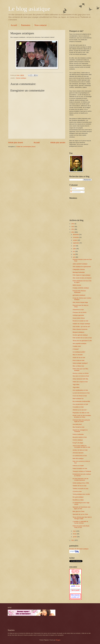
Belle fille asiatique (78, 458)
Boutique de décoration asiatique (79, 549)
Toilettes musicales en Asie (80, 489)
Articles (73, 188)
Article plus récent (16, 143)
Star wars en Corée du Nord (81, 376)
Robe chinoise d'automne (80, 329)
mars (75, 531)
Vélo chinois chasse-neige (80, 302)
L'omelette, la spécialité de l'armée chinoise (80, 522)
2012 (73, 232)
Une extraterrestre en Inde (80, 404)
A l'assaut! (76, 349)
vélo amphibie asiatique (79, 343)
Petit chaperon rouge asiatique (82, 275)
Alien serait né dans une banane (82, 278)
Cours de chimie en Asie (80, 396)
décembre (76, 234)
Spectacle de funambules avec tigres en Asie (82, 508)
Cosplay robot (77, 346)
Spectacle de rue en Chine (80, 514)
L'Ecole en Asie (77, 491)
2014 (73, 227)
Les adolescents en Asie (80, 456)
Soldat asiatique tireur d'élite (81, 483)
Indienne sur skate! (78, 466)
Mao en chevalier (78, 355)
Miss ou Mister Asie (78, 366)
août (74, 246)
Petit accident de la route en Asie (82, 338)
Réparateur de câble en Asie (81, 413)
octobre (75, 240)
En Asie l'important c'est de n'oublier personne (80, 479)
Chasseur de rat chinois (79, 312)
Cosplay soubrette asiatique (81, 288)
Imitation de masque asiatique (81, 324)
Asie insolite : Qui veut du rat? (81, 327)
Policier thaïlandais (78, 434)
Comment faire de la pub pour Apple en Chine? (81, 421)
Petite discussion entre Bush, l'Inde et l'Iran (81, 527)
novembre (76, 237)
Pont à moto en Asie (78, 360)
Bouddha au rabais (78, 500)
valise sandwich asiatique (80, 264)
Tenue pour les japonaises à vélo (82, 341)
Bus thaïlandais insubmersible (81, 401)
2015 (73, 224)
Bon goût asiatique (78, 497)
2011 (73, 540)
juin (74, 251)
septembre (76, 243)
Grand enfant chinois (79, 318)
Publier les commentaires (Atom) (26, 147)
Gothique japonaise (78, 315)
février (75, 534)
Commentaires (76, 192)
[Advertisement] (32, 622)
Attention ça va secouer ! (80, 410)
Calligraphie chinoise (79, 269)
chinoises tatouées (78, 453)
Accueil (14, 25)
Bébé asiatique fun (78, 399)
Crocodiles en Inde (78, 407)
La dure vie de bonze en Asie (81, 393)
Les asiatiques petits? (79, 352)
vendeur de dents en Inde (80, 450)
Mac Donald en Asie (78, 427)
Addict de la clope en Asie (80, 382)
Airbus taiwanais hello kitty (80, 379)
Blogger (58, 640)
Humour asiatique (21, 78)
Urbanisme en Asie (78, 310)
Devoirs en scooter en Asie (80, 321)
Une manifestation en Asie (80, 390)
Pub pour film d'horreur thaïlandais (79, 292)
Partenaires (26, 25)
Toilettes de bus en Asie (79, 486)
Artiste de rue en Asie (79, 358)
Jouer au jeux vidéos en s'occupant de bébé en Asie (81, 446)
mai (74, 254)
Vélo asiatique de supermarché (82, 267)
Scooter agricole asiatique (80, 335)
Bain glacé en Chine (78, 511)
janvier (75, 537)
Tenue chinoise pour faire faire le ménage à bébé (82, 518)
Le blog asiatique (29, 9)
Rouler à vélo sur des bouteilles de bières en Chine (82, 416)
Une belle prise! (77, 424)
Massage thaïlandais (79, 272)
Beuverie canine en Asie (80, 437)
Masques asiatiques (78, 332)
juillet (75, 249)
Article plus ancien (58, 143)
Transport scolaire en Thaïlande (82, 471)
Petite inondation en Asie (80, 468)
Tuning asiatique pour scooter (81, 494)
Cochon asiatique (78, 440)
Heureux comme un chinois (81, 373)
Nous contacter (41, 25)
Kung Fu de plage (78, 443)
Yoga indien (76, 384)
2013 (73, 229)
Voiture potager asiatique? (80, 363)
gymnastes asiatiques (79, 295)
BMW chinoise (77, 285)
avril (74, 257)
